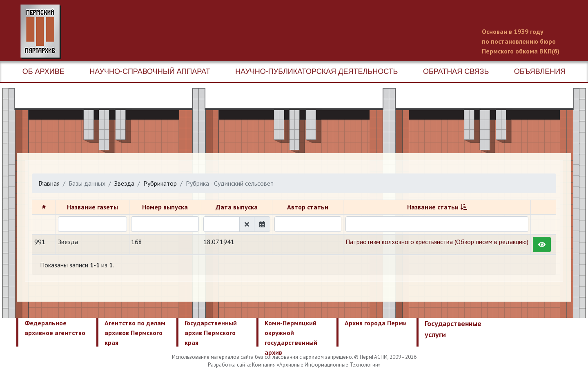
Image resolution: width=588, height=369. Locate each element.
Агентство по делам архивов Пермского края (135, 333)
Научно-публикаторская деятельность (316, 71)
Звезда (124, 183)
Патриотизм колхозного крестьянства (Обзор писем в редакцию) (437, 242)
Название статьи (433, 207)
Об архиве (43, 71)
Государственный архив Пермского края (211, 333)
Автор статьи (308, 207)
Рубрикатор (160, 183)
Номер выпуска (165, 207)
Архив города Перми (376, 323)
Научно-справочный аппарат (150, 71)
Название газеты (92, 207)
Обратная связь (456, 71)
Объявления (540, 71)
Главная (49, 183)
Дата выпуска (237, 207)
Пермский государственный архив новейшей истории (174, 32)
